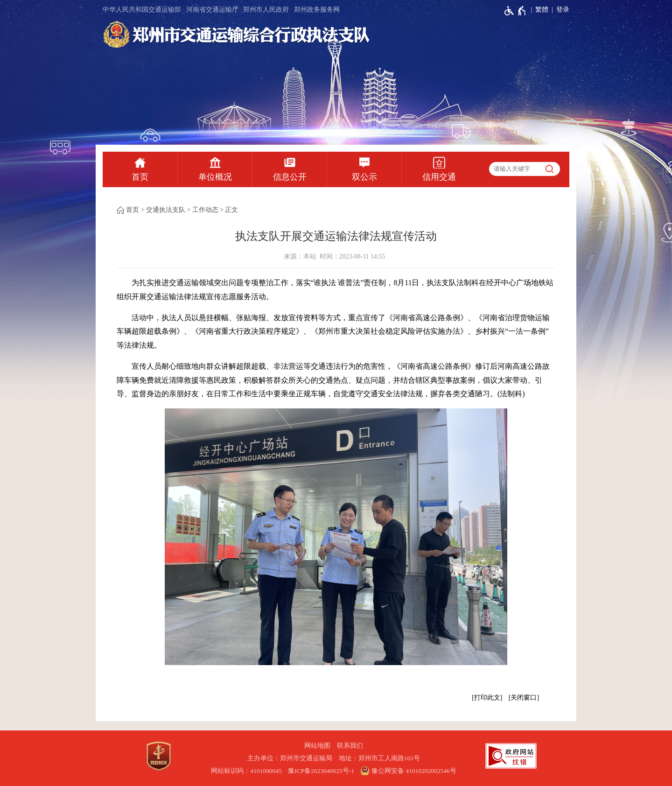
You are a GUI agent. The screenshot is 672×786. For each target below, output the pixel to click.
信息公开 (290, 177)
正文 (231, 210)
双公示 (364, 177)
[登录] (559, 10)
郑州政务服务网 (317, 10)
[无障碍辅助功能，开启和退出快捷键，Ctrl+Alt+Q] (515, 11)
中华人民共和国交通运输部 (142, 10)
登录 (563, 10)
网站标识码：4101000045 (246, 771)
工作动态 (205, 210)
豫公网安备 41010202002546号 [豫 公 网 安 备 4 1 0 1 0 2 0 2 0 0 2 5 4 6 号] (408, 771)
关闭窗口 (524, 698)
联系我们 (350, 746)
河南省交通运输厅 (212, 10)
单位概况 (215, 177)
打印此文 (487, 698)
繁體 (542, 10)
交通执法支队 (166, 210)
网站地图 (317, 746)
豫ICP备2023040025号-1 (321, 771)
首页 (140, 177)
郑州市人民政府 (266, 10)
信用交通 (439, 177)
